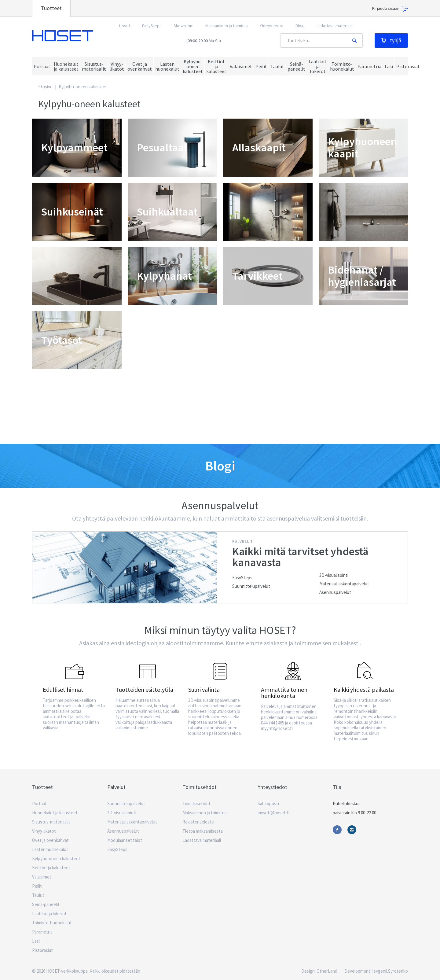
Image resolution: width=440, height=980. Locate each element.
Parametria (42, 932)
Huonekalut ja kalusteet (55, 813)
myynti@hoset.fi (273, 813)
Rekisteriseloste (198, 822)
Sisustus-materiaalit (51, 822)
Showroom (183, 26)
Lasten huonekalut (50, 849)
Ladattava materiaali (335, 26)
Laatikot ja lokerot (49, 914)
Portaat (39, 803)
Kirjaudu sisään (390, 9)
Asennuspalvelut (335, 592)
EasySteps (152, 26)
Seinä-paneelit (46, 904)
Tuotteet (51, 8)
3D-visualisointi (334, 575)
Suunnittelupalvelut (251, 586)
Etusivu (45, 87)
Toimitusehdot (196, 803)
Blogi (300, 26)
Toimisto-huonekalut (52, 923)
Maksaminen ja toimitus (227, 26)
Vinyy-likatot (44, 831)
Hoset (63, 36)
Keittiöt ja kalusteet (51, 868)
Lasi (36, 941)
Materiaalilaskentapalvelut (344, 584)
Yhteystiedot (272, 26)
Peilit (37, 886)
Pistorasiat (42, 950)
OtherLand (327, 971)
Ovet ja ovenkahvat (50, 840)
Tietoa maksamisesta (203, 831)
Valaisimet (42, 877)
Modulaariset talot (125, 840)
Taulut (38, 895)
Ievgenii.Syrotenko (390, 971)
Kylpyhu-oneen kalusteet (56, 858)
